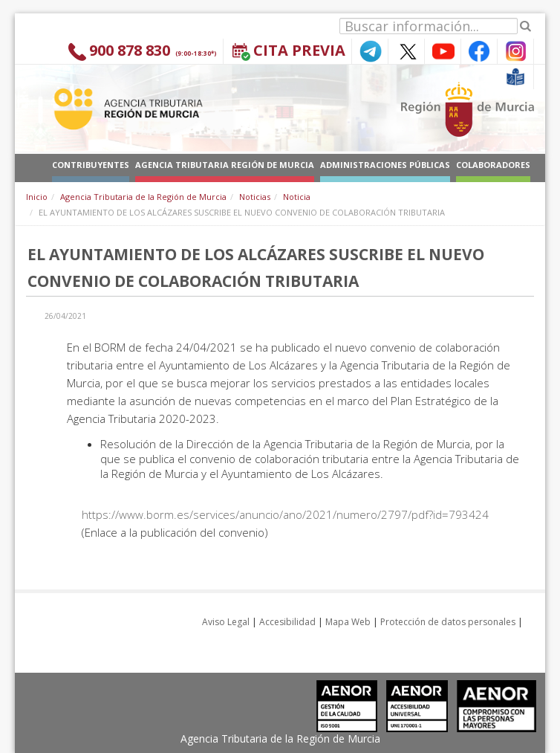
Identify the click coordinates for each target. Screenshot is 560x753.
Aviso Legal (226, 622)
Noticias (255, 197)
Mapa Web (348, 622)
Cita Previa (299, 50)
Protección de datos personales (448, 622)
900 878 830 (130, 50)
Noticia (297, 197)
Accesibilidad (287, 622)
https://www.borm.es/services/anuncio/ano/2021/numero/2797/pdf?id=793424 (285, 514)
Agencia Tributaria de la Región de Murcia (143, 197)
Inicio (37, 197)
